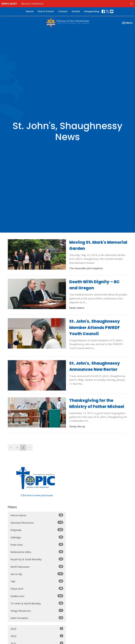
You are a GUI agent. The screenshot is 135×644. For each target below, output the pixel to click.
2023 (37, 629)
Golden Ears (37, 596)
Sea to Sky (37, 574)
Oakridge (37, 537)
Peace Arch (37, 589)
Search (30, 11)
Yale (37, 581)
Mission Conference (32, 3)
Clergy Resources (37, 611)
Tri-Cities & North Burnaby (37, 603)
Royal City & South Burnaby (37, 559)
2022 (37, 636)
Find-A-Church (46, 11)
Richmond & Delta (37, 552)
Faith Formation (37, 618)
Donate (76, 11)
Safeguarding (92, 11)
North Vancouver (37, 567)
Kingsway (37, 530)
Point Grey (37, 545)
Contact (63, 11)
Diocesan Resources (37, 522)
